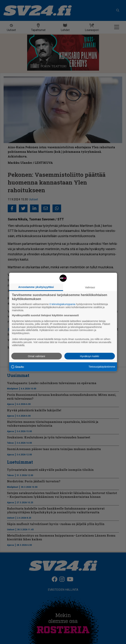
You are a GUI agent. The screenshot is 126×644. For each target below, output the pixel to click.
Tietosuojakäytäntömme (102, 367)
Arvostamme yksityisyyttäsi (36, 287)
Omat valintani (36, 356)
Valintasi (90, 287)
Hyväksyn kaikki (90, 356)
